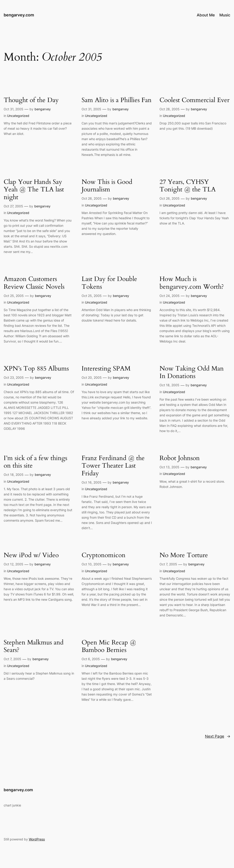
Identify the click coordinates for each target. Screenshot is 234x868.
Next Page (218, 736)
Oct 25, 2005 (14, 296)
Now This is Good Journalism (107, 186)
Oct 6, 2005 (91, 659)
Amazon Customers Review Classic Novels (34, 283)
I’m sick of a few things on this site (35, 462)
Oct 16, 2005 (92, 482)
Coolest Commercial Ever (194, 100)
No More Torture (184, 555)
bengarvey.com (19, 15)
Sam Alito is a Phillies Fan (117, 100)
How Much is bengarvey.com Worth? (192, 283)
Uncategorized (18, 116)
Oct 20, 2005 (92, 377)
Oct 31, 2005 (13, 109)
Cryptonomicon (104, 555)
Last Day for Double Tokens (109, 283)
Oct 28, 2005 (170, 109)
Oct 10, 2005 (92, 564)
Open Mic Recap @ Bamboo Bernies (109, 646)
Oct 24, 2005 (170, 296)
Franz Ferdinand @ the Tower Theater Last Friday (113, 466)
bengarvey (43, 109)
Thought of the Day (31, 100)
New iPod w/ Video (31, 555)
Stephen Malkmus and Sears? (34, 646)
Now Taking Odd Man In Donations (192, 372)
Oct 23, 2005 (14, 377)
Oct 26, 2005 (92, 198)
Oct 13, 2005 (169, 467)
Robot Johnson (180, 458)
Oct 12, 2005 (13, 564)
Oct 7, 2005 (168, 564)
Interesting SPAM (106, 369)
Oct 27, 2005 (13, 206)
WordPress (37, 839)
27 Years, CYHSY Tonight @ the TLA (188, 186)
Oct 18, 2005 (169, 385)
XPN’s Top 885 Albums (36, 369)
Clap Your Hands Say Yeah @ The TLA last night (34, 189)
